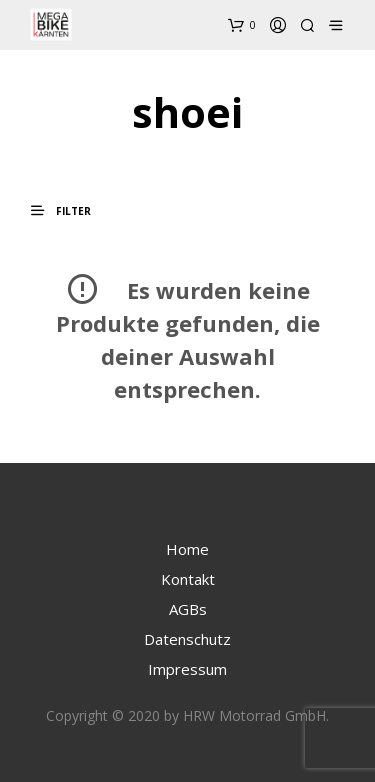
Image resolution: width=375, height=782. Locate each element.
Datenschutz (187, 639)
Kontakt (188, 579)
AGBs (188, 609)
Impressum (187, 669)
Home (187, 549)
